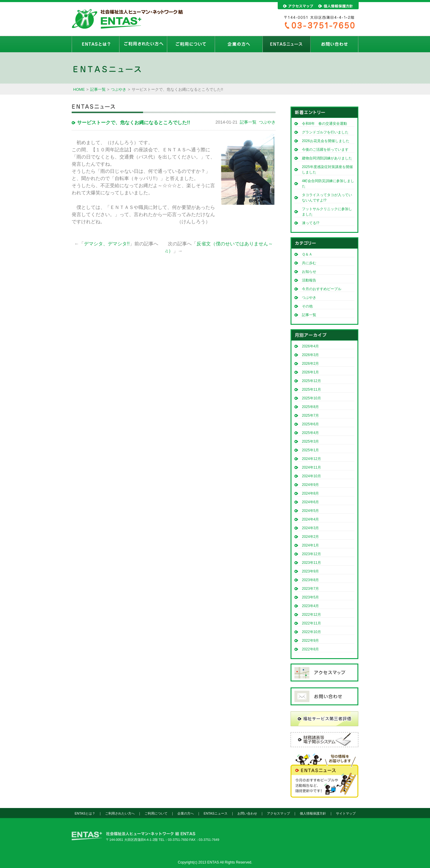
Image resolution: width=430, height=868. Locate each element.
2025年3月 (310, 441)
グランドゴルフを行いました (325, 132)
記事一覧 (98, 89)
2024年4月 (310, 519)
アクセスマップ (278, 813)
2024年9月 (310, 485)
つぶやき (119, 89)
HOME (79, 89)
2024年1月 (310, 545)
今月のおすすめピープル (322, 289)
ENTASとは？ (96, 44)
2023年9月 (310, 571)
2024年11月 (311, 467)
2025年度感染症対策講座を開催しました (327, 170)
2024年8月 (310, 493)
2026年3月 (310, 355)
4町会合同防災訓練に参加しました (328, 184)
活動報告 (309, 280)
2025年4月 (310, 433)
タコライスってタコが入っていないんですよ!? (327, 198)
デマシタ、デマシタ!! (107, 244)
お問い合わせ (334, 44)
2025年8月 (310, 407)
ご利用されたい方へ (143, 44)
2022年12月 (311, 615)
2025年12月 (311, 381)
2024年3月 (310, 528)
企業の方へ (239, 44)
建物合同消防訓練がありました (327, 158)
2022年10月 (311, 632)
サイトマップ (346, 813)
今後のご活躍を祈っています (325, 150)
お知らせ (309, 272)
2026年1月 (310, 372)
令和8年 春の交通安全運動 (326, 124)
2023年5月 (310, 597)
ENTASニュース (287, 44)
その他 (307, 306)
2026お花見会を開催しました (326, 141)
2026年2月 (310, 364)
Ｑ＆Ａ (307, 254)
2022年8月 (310, 649)
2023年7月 (310, 589)
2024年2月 (310, 537)
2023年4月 (310, 606)
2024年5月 (310, 511)
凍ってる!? (311, 223)
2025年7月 (310, 415)
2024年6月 (310, 502)
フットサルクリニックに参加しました (327, 212)
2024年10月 (311, 476)
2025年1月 (310, 450)
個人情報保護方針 (313, 813)
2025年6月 (310, 424)
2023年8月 (310, 580)
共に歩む (309, 263)
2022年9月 (310, 641)
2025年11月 (311, 390)
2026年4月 (310, 346)
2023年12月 (311, 554)
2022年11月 (311, 623)
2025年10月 (311, 398)
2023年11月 (311, 563)
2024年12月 (311, 459)
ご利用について (191, 44)
